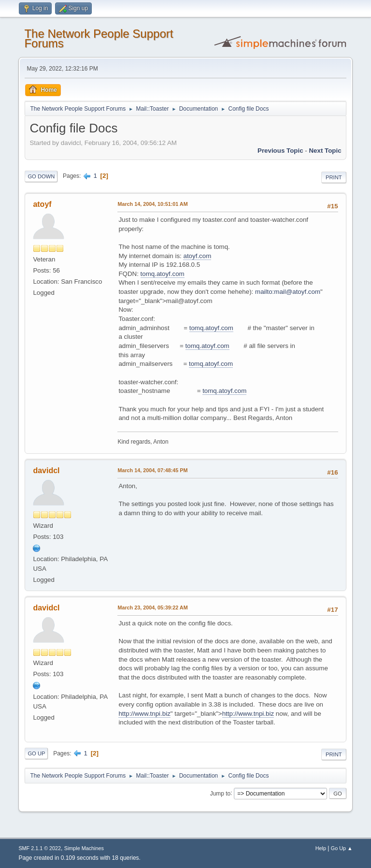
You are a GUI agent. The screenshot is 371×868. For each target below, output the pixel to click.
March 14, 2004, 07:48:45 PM (152, 470)
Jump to (221, 793)
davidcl (46, 470)
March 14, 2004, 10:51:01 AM (152, 204)
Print (334, 177)
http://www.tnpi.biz (144, 714)
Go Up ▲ (342, 848)
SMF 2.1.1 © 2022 (40, 848)
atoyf (42, 204)
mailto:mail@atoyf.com (288, 292)
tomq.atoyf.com (163, 274)
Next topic (325, 151)
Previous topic (280, 151)
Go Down (41, 176)
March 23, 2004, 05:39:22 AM (152, 608)
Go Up (36, 753)
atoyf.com (197, 256)
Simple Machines (84, 848)
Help (321, 848)
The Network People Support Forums (99, 38)
